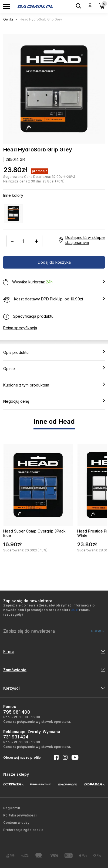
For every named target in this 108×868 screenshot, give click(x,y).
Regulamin (12, 808)
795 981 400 (17, 712)
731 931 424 (16, 737)
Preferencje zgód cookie (23, 830)
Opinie (54, 368)
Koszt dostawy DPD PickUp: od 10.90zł (54, 299)
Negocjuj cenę (54, 401)
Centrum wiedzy (16, 823)
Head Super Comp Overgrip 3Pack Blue (34, 533)
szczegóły (13, 614)
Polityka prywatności (20, 815)
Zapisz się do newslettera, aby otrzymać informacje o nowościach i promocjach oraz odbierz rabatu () (49, 610)
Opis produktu (54, 352)
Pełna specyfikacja (20, 328)
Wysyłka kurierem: (54, 282)
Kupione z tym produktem (54, 385)
